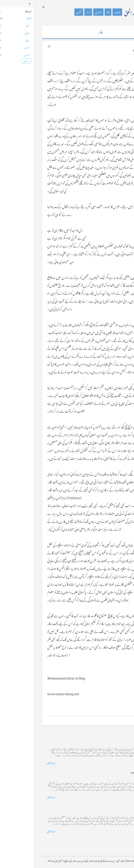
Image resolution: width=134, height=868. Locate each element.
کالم (74, 12)
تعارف (84, 12)
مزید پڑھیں (18, 762)
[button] (15, 46)
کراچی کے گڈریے (111, 737)
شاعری (65, 12)
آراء (55, 12)
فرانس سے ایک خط (111, 806)
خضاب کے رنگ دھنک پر (109, 772)
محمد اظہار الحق (103, 12)
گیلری (45, 12)
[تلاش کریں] (10, 7)
